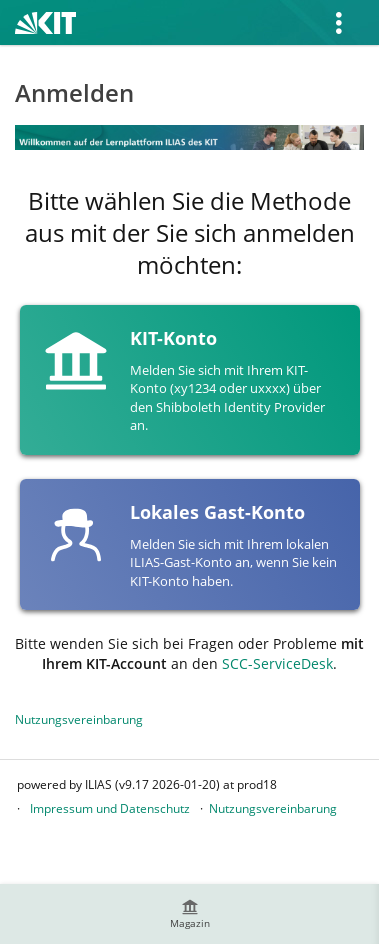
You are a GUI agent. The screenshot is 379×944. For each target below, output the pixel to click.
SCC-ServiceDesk (277, 663)
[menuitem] (190, 914)
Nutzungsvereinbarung (79, 719)
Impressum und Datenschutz (110, 808)
